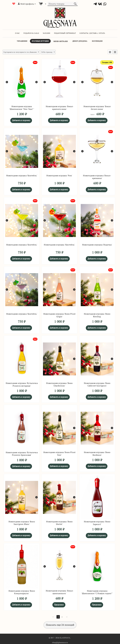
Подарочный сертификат (65, 33)
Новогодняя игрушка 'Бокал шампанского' (59, 591)
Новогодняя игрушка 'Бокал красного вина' (59, 107)
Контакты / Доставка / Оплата (92, 33)
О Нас (17, 33)
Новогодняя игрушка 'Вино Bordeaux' (97, 453)
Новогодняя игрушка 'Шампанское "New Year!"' (22, 107)
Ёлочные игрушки (40, 41)
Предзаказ (59, 604)
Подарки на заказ (31, 33)
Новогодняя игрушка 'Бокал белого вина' (97, 107)
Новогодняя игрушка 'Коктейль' (22, 175)
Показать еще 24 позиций (60, 624)
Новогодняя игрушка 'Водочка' (97, 244)
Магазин (46, 33)
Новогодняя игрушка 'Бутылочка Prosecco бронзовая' (22, 453)
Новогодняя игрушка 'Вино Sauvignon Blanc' (22, 522)
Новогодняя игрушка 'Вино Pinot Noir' (59, 453)
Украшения (22, 41)
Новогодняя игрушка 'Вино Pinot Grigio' (59, 315)
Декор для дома (80, 41)
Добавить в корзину (21, 120)
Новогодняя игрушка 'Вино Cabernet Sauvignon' (97, 384)
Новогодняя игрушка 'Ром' (59, 175)
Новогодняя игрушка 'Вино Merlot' (59, 522)
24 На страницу (55, 52)
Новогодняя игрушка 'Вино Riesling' (97, 315)
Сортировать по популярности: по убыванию (24, 52)
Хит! (35, 62)
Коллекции (97, 41)
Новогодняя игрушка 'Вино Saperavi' (97, 522)
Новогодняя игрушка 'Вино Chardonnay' (59, 384)
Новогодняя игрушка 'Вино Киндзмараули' (22, 591)
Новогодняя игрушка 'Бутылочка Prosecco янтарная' (22, 384)
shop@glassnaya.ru (60, 642)
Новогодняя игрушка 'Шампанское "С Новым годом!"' (97, 591)
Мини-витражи (61, 41)
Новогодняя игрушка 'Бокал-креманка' (97, 176)
